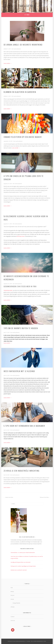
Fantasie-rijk (27, 6)
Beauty (12, 591)
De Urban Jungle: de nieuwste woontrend (23, 45)
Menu (28, 15)
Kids (12, 588)
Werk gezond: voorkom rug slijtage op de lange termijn (23, 566)
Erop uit (12, 595)
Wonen (12, 599)
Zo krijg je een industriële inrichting (21, 471)
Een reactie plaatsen (16, 49)
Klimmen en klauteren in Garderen (20, 92)
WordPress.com (41, 641)
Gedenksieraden (8, 290)
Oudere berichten (8, 497)
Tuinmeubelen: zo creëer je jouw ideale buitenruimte (23, 552)
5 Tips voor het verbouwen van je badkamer (24, 426)
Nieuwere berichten (45, 497)
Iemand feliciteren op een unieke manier (23, 137)
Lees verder (8, 63)
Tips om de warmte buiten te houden (21, 328)
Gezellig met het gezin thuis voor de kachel (20, 562)
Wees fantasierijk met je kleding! (19, 371)
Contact (12, 617)
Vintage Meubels (16, 603)
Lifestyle (13, 607)
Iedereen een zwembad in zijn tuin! (19, 570)
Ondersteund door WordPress (17, 641)
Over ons (13, 620)
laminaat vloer (21, 236)
